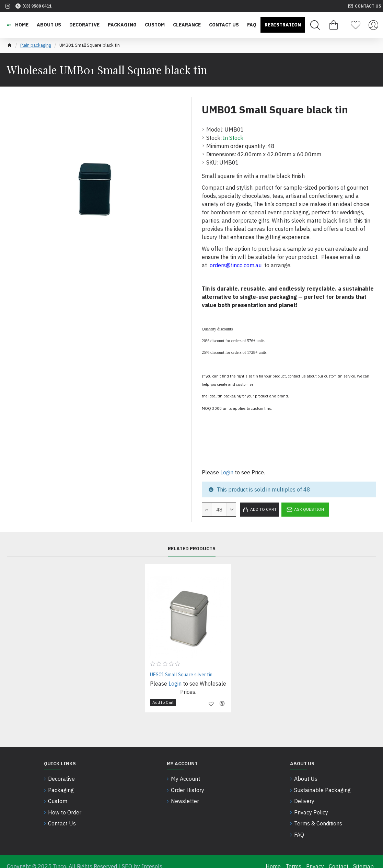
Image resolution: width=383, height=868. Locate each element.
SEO (127, 857)
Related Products (192, 549)
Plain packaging (36, 45)
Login (227, 472)
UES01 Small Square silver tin (181, 675)
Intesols (152, 857)
